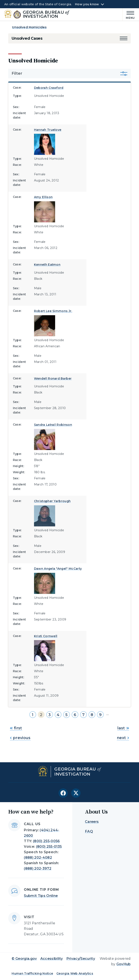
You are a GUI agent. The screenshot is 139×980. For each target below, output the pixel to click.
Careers (92, 822)
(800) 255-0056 (46, 841)
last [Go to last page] (123, 728)
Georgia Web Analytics (75, 973)
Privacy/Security (81, 959)
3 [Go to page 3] (50, 715)
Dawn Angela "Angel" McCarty (58, 569)
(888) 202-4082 (38, 858)
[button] (124, 38)
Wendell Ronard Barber (53, 378)
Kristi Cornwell (46, 636)
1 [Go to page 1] (33, 715)
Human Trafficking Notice (32, 973)
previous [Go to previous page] (20, 738)
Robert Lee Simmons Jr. (53, 311)
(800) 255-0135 (49, 847)
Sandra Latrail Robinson (53, 425)
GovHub (124, 964)
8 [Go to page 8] (92, 715)
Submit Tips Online (41, 896)
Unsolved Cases (27, 38)
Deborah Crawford (49, 88)
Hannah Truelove (48, 130)
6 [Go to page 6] (75, 715)
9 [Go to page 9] (100, 715)
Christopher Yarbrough (52, 501)
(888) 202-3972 (37, 868)
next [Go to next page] (123, 738)
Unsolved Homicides (29, 27)
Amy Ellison (43, 197)
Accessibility (52, 959)
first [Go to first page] (16, 728)
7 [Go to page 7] (83, 715)
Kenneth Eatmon (47, 265)
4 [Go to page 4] (58, 715)
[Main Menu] (129, 14)
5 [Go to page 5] (66, 715)
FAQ (89, 831)
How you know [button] (87, 4)
